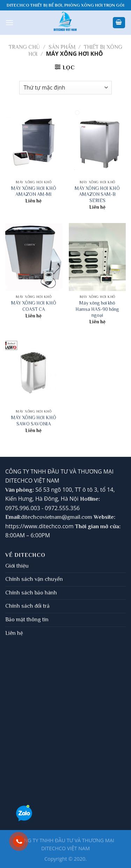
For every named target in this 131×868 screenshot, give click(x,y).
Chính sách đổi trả (27, 606)
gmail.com (80, 517)
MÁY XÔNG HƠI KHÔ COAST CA (34, 306)
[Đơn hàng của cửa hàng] (65, 88)
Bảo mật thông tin (27, 620)
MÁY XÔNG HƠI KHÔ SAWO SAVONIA (34, 421)
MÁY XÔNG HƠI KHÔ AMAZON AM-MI (34, 191)
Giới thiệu (17, 566)
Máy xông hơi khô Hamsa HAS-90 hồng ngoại (97, 309)
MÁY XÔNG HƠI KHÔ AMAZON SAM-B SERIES (97, 194)
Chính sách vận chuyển (34, 579)
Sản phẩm (62, 47)
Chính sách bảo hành (31, 593)
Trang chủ (24, 47)
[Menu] (9, 22)
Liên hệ (14, 633)
